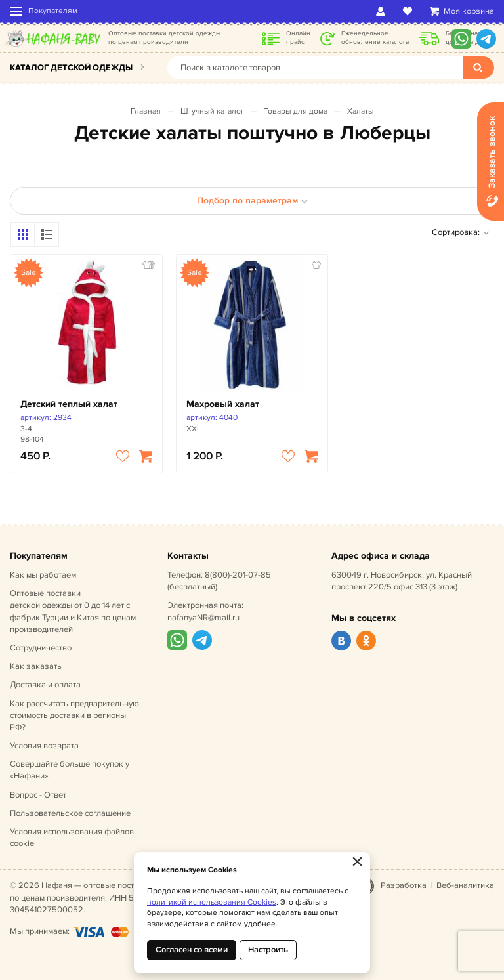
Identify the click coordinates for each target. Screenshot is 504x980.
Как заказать (36, 666)
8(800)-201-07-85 (238, 575)
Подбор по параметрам (252, 201)
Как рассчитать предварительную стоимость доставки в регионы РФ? (74, 715)
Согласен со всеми (192, 950)
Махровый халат (223, 404)
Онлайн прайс (298, 38)
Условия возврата (44, 746)
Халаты (361, 111)
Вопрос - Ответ (38, 795)
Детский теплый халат (69, 404)
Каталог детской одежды (71, 68)
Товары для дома (296, 111)
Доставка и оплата (45, 685)
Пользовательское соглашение (70, 813)
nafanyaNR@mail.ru (203, 618)
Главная (146, 111)
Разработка (404, 885)
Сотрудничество (41, 648)
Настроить (268, 950)
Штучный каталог (212, 111)
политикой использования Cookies (212, 902)
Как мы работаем (43, 575)
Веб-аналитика (465, 885)
